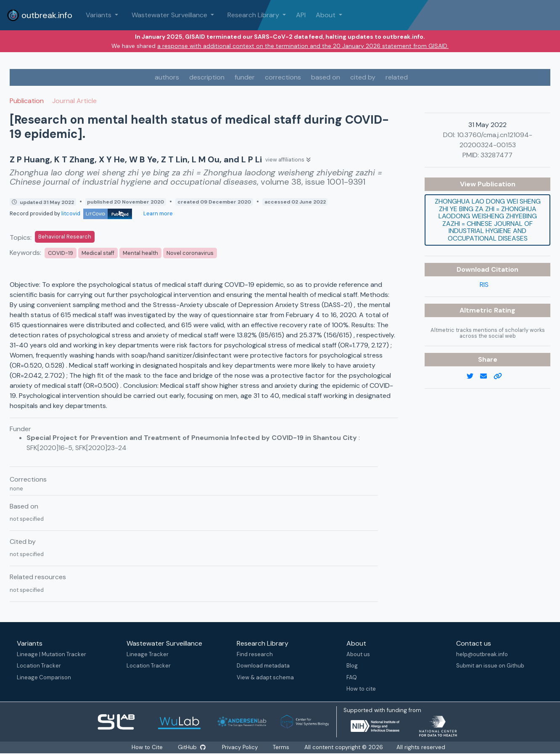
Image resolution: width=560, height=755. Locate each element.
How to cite (361, 689)
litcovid (97, 213)
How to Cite (147, 747)
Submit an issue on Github (490, 666)
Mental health (140, 253)
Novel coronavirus (190, 253)
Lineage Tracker (148, 654)
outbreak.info (40, 15)
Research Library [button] (254, 15)
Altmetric (477, 310)
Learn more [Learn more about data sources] (157, 213)
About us (358, 654)
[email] (487, 376)
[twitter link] (473, 376)
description (207, 77)
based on (326, 77)
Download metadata (263, 666)
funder (245, 77)
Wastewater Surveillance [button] (170, 15)
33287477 (497, 155)
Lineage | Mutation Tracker (52, 654)
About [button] (326, 15)
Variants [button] (99, 15)
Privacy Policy (241, 747)
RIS (484, 285)
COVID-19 (61, 253)
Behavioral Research (65, 237)
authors (167, 77)
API (301, 15)
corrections (283, 77)
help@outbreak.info (482, 654)
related (397, 77)
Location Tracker (39, 666)
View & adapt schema (265, 677)
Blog (352, 666)
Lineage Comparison (44, 677)
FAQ (352, 677)
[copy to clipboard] (501, 376)
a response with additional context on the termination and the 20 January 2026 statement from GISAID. (303, 46)
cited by (363, 77)
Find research (255, 654)
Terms (282, 747)
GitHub (191, 747)
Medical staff (98, 253)
